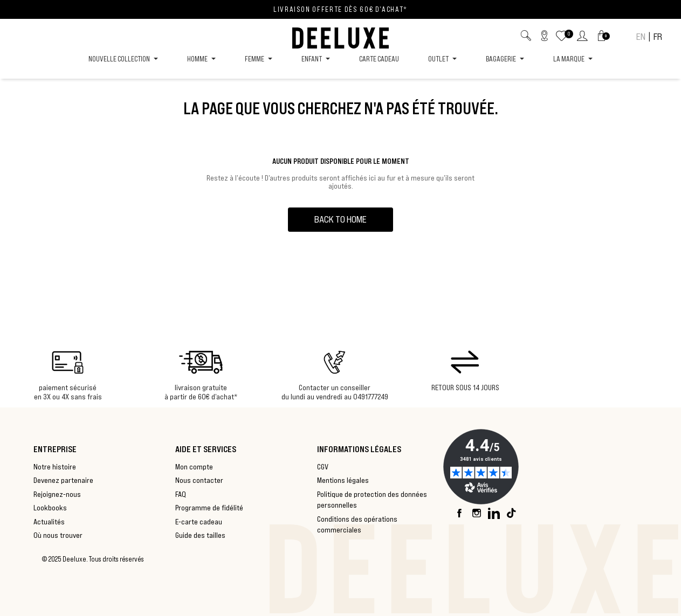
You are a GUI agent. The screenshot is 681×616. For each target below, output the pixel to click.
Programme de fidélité (209, 508)
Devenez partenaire (63, 480)
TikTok (512, 513)
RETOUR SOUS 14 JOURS (465, 387)
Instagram (477, 513)
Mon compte (194, 467)
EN (641, 37)
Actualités (49, 522)
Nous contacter (199, 480)
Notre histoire (55, 467)
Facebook (460, 513)
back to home (340, 219)
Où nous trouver (58, 535)
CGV (323, 467)
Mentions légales (343, 480)
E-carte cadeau (199, 522)
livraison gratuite (201, 387)
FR (658, 37)
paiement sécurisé (68, 387)
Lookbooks (50, 508)
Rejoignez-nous (57, 494)
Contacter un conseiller (335, 387)
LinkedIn (494, 513)
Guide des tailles (200, 535)
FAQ (181, 494)
